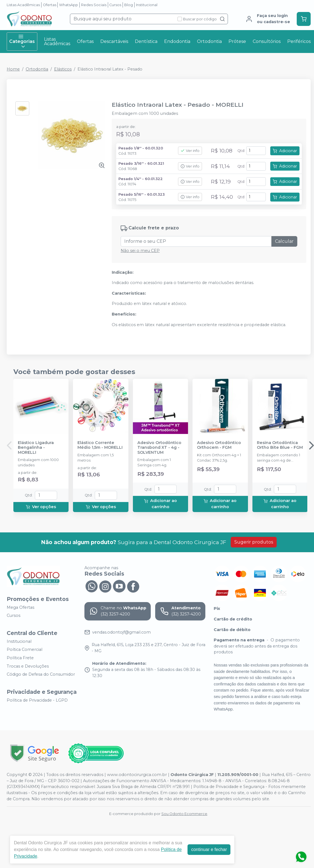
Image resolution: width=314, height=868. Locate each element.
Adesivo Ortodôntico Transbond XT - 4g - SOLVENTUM (159, 448)
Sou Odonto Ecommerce (184, 814)
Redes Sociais (94, 5)
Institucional (147, 5)
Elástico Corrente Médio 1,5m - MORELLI (100, 445)
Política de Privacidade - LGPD (37, 700)
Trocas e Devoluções (28, 666)
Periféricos (299, 41)
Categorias (22, 42)
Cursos (115, 5)
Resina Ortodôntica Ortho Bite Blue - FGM (280, 445)
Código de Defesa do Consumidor (41, 674)
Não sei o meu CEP (140, 251)
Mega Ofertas (20, 607)
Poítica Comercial (25, 650)
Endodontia (177, 41)
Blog (129, 5)
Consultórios (267, 41)
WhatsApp (69, 5)
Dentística (146, 41)
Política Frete (20, 658)
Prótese (237, 41)
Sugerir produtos (254, 542)
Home (13, 69)
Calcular (284, 241)
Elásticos (63, 69)
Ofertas (50, 5)
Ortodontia (209, 41)
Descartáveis (114, 41)
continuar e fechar (209, 849)
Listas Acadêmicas (23, 5)
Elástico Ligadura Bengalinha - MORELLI (36, 448)
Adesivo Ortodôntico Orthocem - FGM (219, 445)
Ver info (190, 151)
